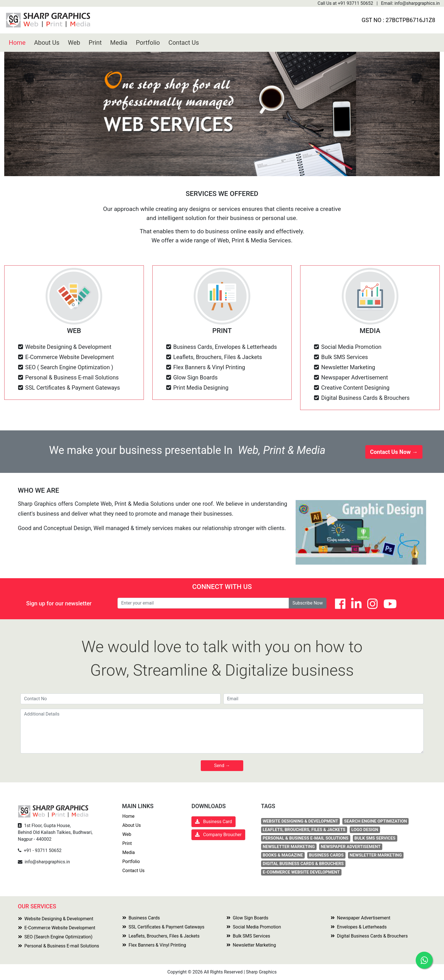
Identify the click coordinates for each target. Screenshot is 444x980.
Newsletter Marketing (251, 945)
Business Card (216, 822)
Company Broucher (218, 835)
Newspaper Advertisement (361, 918)
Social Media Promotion (254, 927)
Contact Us (184, 43)
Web (74, 43)
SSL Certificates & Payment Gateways (163, 927)
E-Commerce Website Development (57, 928)
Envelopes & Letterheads (359, 927)
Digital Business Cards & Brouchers (369, 936)
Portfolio (148, 43)
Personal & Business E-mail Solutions (59, 946)
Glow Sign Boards (247, 918)
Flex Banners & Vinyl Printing (154, 945)
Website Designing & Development (56, 919)
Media (119, 43)
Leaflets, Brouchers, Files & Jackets (161, 936)
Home (17, 43)
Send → (222, 766)
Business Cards (141, 918)
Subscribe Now (308, 603)
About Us (47, 43)
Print (95, 43)
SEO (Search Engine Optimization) (55, 937)
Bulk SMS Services (248, 936)
